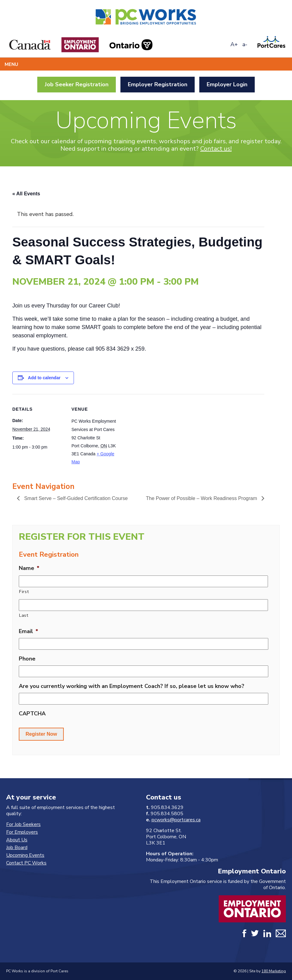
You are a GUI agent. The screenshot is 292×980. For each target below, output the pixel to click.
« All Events (26, 194)
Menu (11, 64)
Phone (27, 659)
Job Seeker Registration (77, 84)
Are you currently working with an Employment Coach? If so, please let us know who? (132, 686)
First (24, 592)
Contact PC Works (26, 863)
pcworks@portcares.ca (176, 820)
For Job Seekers (23, 824)
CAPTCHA (32, 714)
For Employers (22, 832)
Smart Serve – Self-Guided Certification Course (75, 498)
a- (245, 44)
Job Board (17, 848)
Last (24, 615)
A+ (234, 44)
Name (29, 568)
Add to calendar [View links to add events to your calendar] (44, 378)
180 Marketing (274, 971)
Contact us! (216, 149)
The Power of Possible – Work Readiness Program (202, 498)
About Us (17, 840)
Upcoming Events (25, 855)
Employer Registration (158, 84)
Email (28, 631)
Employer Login (227, 84)
